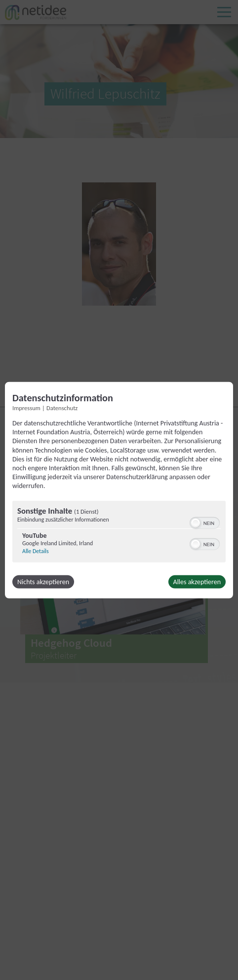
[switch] (205, 522)
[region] (119, 532)
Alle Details (36, 551)
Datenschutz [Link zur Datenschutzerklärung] (62, 408)
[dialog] (119, 490)
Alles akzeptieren (197, 581)
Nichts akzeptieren (43, 581)
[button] (196, 523)
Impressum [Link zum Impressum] (26, 408)
